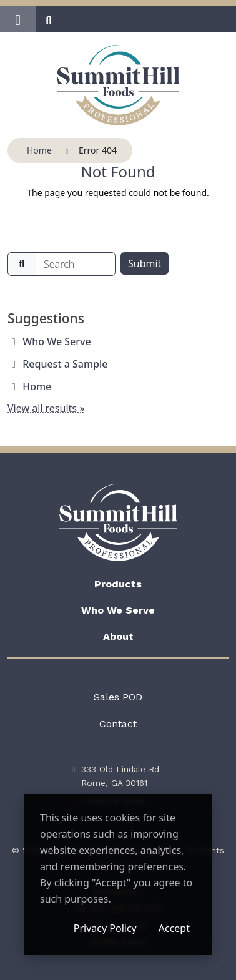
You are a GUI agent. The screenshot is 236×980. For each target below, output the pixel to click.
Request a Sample (65, 364)
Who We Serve (57, 341)
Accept (174, 928)
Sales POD (118, 697)
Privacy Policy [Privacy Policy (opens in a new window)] (105, 928)
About (118, 636)
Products (118, 584)
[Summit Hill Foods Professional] (118, 85)
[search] (76, 264)
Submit (145, 263)
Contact (118, 724)
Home (37, 386)
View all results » (46, 408)
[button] (18, 19)
